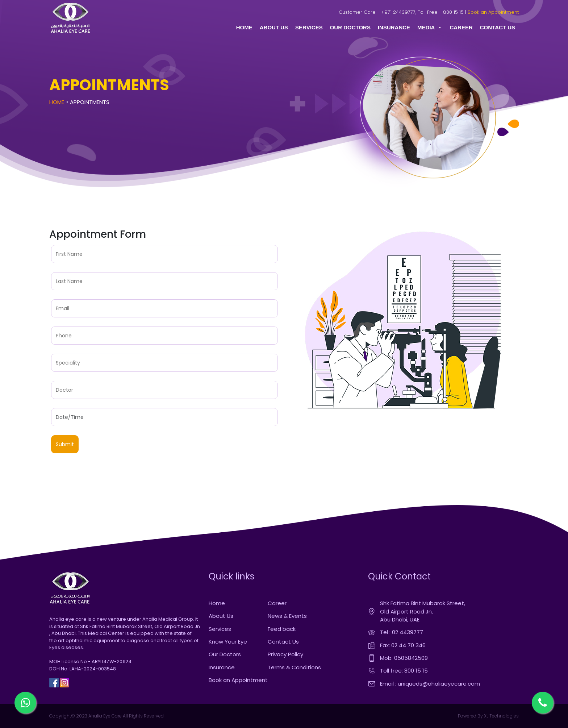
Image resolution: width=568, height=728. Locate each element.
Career (277, 603)
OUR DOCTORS (350, 27)
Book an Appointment (493, 12)
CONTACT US (498, 27)
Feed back (282, 629)
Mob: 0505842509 (404, 658)
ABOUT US (274, 27)
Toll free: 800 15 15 (404, 671)
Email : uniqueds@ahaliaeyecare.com (430, 684)
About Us (221, 616)
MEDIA (430, 28)
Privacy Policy (285, 654)
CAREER (461, 27)
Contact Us (283, 642)
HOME (244, 27)
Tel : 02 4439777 (402, 632)
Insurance (222, 667)
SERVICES (309, 27)
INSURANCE (394, 27)
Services (220, 629)
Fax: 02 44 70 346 (403, 645)
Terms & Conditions (294, 667)
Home (57, 102)
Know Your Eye (228, 642)
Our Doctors (225, 654)
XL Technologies (501, 716)
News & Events (287, 616)
